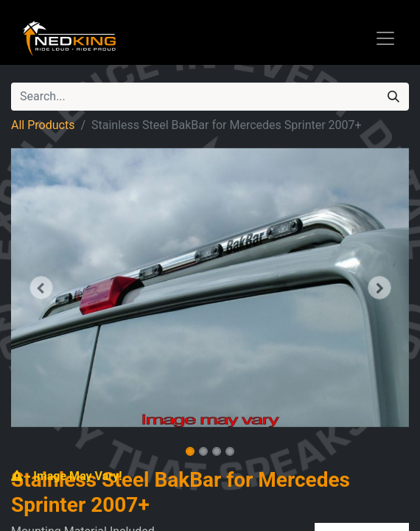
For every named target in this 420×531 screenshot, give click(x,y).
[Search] (393, 97)
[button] (41, 288)
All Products (43, 125)
